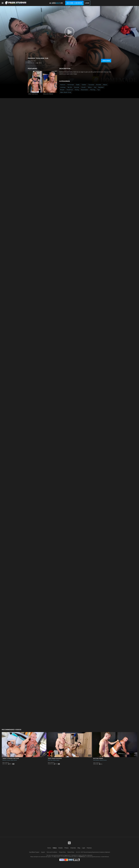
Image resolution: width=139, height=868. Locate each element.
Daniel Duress (103, 760)
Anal (95, 87)
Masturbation (85, 90)
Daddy (78, 85)
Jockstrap (63, 87)
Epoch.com (38, 857)
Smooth (83, 87)
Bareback (101, 87)
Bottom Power (98, 758)
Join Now (106, 61)
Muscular (77, 87)
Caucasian (91, 85)
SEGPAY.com (82, 857)
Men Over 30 (6, 763)
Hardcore (63, 85)
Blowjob (62, 90)
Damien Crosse (6, 760)
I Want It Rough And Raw (11, 758)
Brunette (99, 85)
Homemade (71, 85)
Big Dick (70, 87)
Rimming (93, 90)
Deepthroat (70, 90)
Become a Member (74, 3)
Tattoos (90, 87)
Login (87, 3)
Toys (99, 90)
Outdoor (84, 85)
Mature (105, 85)
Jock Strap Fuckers (55, 758)
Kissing (77, 90)
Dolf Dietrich (33, 94)
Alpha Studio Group (66, 92)
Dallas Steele (48, 94)
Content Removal (105, 857)
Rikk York (50, 760)
